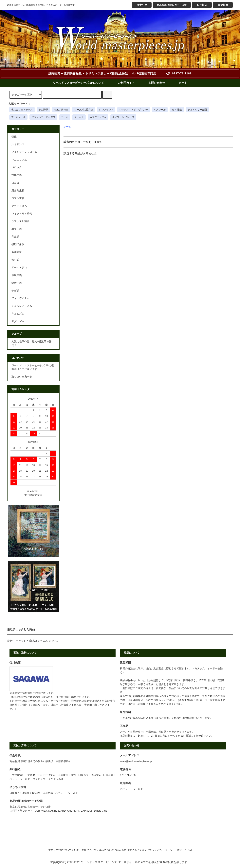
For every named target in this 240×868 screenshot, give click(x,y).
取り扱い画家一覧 (22, 377)
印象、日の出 (61, 110)
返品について (106, 850)
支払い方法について (60, 850)
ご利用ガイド (126, 83)
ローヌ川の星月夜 (84, 110)
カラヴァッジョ (98, 117)
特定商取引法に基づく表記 (132, 850)
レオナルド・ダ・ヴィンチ (134, 110)
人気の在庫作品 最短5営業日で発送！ (31, 343)
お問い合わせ (157, 83)
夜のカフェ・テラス (22, 110)
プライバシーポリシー (162, 850)
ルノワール (160, 110)
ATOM (188, 850)
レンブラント (106, 110)
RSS (180, 850)
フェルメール (18, 117)
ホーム (67, 127)
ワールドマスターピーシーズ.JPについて (78, 83)
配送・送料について (85, 850)
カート (183, 83)
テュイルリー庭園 (197, 110)
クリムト (79, 117)
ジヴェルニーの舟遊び (43, 117)
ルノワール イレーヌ (123, 117)
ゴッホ (65, 117)
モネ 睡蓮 (177, 110)
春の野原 (43, 110)
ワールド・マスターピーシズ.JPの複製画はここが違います (33, 367)
